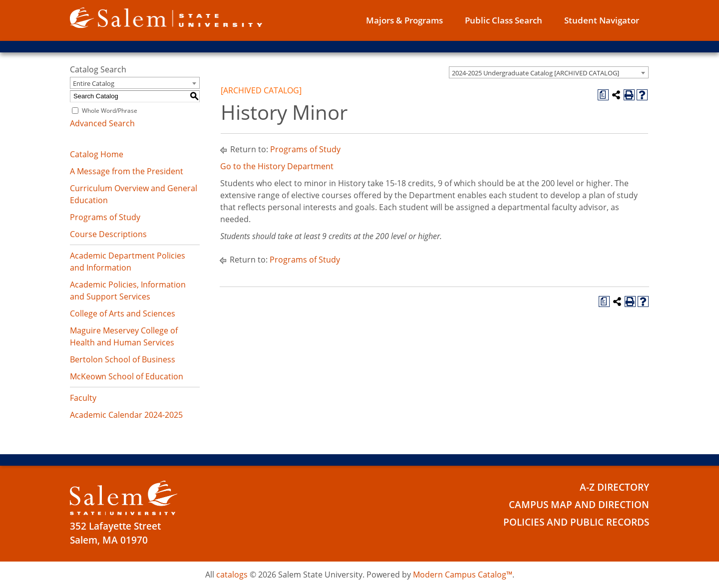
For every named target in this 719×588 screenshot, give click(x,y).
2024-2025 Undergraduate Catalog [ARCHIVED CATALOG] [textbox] (536, 73)
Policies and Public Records (576, 522)
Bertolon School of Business (123, 359)
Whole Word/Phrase (110, 111)
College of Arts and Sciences (123, 313)
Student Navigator (602, 20)
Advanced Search (102, 123)
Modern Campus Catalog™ (463, 575)
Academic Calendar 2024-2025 (126, 415)
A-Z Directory (614, 487)
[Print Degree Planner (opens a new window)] (603, 95)
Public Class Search (504, 20)
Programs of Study (105, 217)
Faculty (83, 398)
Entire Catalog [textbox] (94, 83)
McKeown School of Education (127, 376)
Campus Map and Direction (579, 505)
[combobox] (549, 72)
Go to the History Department (277, 166)
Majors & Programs (404, 20)
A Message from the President (127, 171)
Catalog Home (97, 154)
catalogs (232, 575)
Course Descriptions (108, 234)
